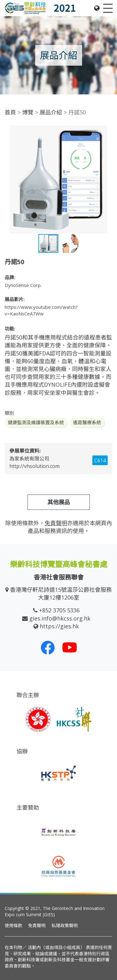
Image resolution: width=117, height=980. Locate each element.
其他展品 (59, 502)
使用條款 (13, 925)
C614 (100, 460)
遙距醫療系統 (87, 422)
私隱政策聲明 (65, 925)
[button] (107, 131)
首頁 (10, 112)
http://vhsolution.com (34, 466)
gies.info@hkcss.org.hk (60, 618)
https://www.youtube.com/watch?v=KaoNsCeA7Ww (41, 310)
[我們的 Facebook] (48, 647)
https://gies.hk (59, 626)
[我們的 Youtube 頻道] (70, 647)
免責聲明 (37, 925)
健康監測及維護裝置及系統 (36, 422)
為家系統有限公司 (29, 459)
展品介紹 (51, 112)
